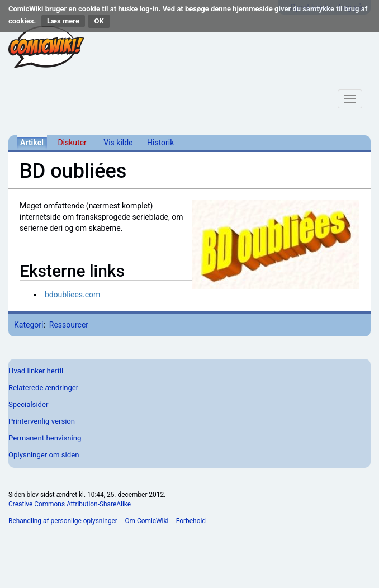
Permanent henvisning (45, 438)
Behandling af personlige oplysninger (63, 521)
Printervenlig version (42, 421)
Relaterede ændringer (43, 388)
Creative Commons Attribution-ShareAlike (70, 504)
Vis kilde (118, 143)
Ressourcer (69, 325)
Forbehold (191, 521)
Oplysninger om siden (44, 455)
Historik (160, 143)
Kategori (29, 325)
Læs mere (63, 21)
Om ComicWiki (146, 521)
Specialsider (28, 404)
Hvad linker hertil (36, 371)
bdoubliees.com (72, 295)
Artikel (32, 143)
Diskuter (72, 143)
